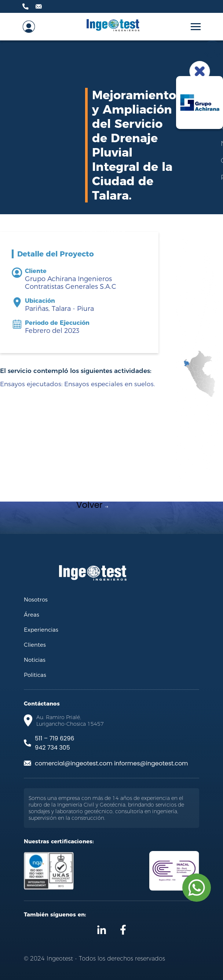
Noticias (35, 660)
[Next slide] (169, 493)
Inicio (90, 230)
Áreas (32, 614)
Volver (92, 505)
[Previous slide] (54, 493)
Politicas (35, 675)
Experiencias (41, 629)
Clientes (35, 645)
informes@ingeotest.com (151, 763)
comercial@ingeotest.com (74, 763)
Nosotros (36, 599)
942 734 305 (52, 748)
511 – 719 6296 (54, 738)
